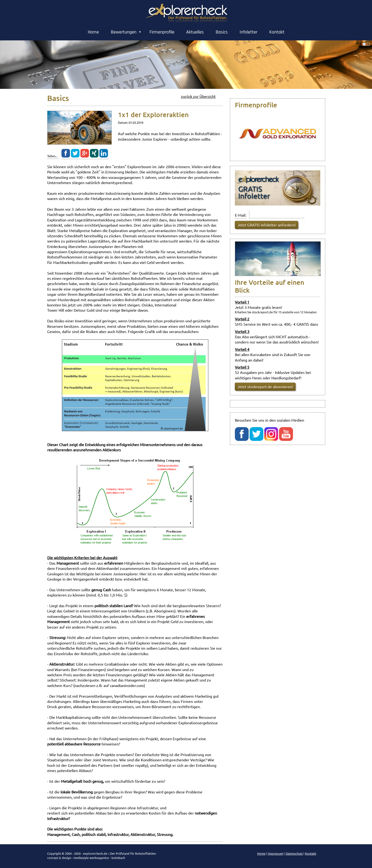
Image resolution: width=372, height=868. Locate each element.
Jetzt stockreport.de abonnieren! (265, 386)
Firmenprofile (162, 32)
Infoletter (249, 32)
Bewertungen (124, 32)
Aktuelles (195, 32)
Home (93, 32)
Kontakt (277, 32)
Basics (222, 32)
